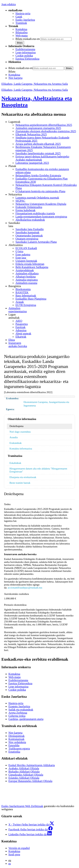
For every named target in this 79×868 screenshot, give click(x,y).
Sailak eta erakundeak (21, 710)
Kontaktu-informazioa (21, 449)
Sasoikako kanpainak (27, 232)
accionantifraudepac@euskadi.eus (25, 588)
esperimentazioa (43, 310)
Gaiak (19, 17)
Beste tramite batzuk (20, 483)
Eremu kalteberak (25, 210)
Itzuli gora (14, 854)
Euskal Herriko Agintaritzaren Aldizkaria (32, 765)
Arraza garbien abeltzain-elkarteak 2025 (38, 144)
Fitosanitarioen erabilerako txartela (35, 213)
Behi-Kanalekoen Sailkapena (32, 267)
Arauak (20, 302)
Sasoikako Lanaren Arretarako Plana (36, 242)
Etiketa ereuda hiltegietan (30, 264)
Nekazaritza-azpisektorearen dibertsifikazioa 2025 (44, 125)
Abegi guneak (23, 333)
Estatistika (14, 752)
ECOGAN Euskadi (26, 248)
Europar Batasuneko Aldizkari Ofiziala (30, 781)
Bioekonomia (23, 289)
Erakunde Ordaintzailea (29, 207)
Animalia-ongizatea (27, 280)
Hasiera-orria (23, 13)
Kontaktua (21, 29)
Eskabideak (15, 463)
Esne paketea (23, 254)
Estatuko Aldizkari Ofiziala (24, 778)
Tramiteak (21, 23)
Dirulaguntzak (17, 736)
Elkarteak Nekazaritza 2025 (31, 134)
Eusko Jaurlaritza (25, 20)
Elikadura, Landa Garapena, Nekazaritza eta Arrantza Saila (35, 84)
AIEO (19, 321)
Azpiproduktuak (25, 270)
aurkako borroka (43, 345)
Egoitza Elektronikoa (27, 59)
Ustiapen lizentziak (26, 261)
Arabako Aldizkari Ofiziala (24, 768)
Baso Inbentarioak (26, 296)
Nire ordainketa (17, 742)
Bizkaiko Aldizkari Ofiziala (24, 772)
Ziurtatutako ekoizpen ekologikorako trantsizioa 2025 (46, 131)
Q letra (19, 251)
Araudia (14, 437)
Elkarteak (21, 337)
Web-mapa (22, 36)
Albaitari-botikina (26, 277)
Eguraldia (14, 745)
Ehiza (12, 340)
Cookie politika (24, 56)
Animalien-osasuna (26, 283)
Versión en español (19, 848)
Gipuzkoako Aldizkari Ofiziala (26, 775)
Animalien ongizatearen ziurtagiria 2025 (38, 128)
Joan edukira (9, 4)
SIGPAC (20, 201)
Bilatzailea (21, 32)
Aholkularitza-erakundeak (30, 220)
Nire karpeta (15, 78)
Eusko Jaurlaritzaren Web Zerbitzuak (22, 806)
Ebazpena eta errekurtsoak (23, 477)
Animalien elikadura (27, 273)
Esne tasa (21, 258)
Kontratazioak (16, 739)
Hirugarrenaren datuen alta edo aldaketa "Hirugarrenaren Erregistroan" (38, 470)
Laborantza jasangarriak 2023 (32, 163)
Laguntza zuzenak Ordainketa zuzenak (37, 198)
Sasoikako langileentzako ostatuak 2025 (38, 153)
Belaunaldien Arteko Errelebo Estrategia (38, 175)
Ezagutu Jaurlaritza (19, 706)
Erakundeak (16, 443)
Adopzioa (21, 330)
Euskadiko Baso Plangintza (31, 299)
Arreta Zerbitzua (18, 713)
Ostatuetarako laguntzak (29, 236)
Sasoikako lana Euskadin (30, 229)
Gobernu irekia (17, 716)
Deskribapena (16, 426)
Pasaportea (22, 324)
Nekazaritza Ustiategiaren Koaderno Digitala (41, 204)
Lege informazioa (18, 687)
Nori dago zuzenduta (20, 432)
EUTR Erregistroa (26, 305)
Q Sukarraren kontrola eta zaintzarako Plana (40, 191)
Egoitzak (20, 327)
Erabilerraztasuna (25, 49)
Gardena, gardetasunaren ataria (26, 719)
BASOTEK (22, 292)
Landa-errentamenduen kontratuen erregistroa (41, 217)
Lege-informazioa (26, 52)
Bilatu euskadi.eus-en (28, 39)
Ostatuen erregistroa (27, 239)
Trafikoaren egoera (19, 749)
